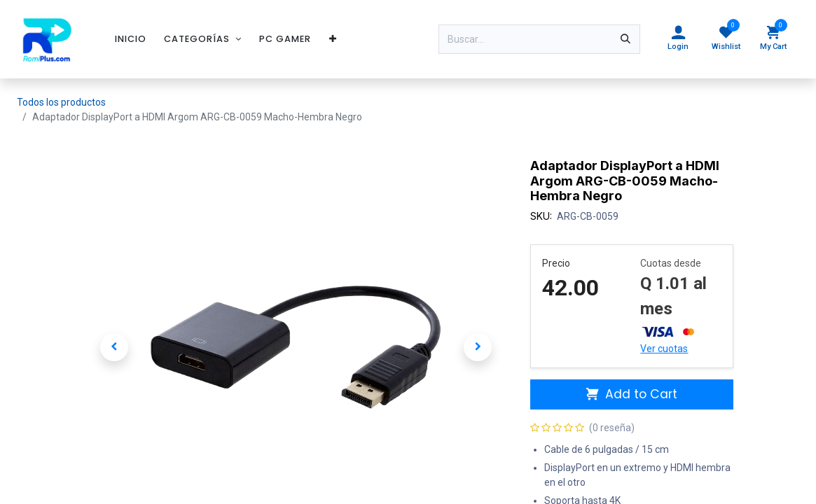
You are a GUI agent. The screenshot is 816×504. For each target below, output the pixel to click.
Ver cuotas (664, 349)
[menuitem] (131, 39)
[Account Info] (678, 40)
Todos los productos (61, 102)
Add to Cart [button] (632, 394)
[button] (115, 347)
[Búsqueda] (625, 39)
